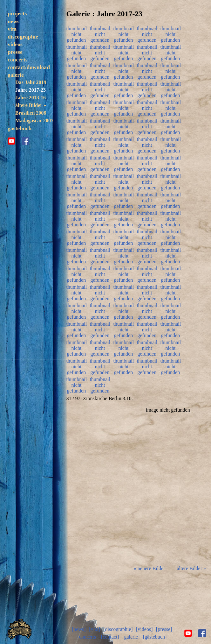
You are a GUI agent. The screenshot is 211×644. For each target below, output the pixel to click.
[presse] (164, 629)
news (14, 37)
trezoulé (24, 28)
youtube (11, 164)
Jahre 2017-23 (31, 106)
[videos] (144, 629)
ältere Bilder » (31, 121)
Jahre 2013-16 (31, 113)
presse (15, 67)
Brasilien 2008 (31, 128)
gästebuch (20, 152)
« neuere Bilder (150, 568)
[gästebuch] (155, 637)
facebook (25, 164)
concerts (18, 75)
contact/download (29, 83)
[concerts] (87, 637)
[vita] (95, 629)
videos (15, 60)
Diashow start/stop (168, 484)
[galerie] (131, 637)
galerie (16, 90)
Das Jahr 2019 (31, 98)
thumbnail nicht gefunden (77, 33)
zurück (100, 484)
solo (20, 21)
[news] (79, 629)
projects (17, 13)
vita (12, 45)
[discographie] (118, 629)
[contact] (110, 637)
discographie (23, 52)
